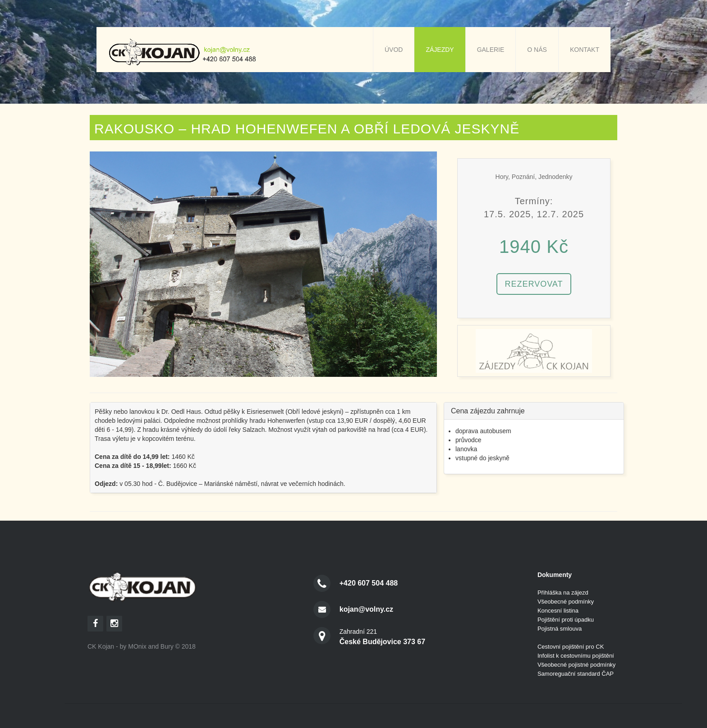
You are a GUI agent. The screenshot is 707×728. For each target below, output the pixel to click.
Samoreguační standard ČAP (576, 674)
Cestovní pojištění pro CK (571, 647)
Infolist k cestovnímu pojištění (576, 656)
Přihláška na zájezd (563, 593)
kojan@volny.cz (366, 609)
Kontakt (585, 50)
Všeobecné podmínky (566, 602)
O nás (537, 50)
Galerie (491, 50)
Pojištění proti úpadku (566, 620)
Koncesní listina (558, 611)
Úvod (394, 50)
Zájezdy (440, 50)
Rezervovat (534, 284)
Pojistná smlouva (560, 629)
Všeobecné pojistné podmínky (576, 665)
